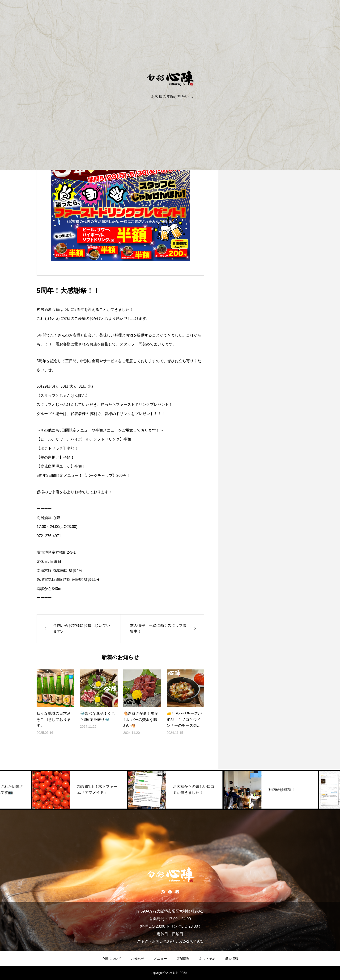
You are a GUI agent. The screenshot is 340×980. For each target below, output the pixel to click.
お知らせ (138, 959)
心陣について (112, 959)
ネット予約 (207, 959)
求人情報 (232, 959)
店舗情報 (183, 959)
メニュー (160, 959)
